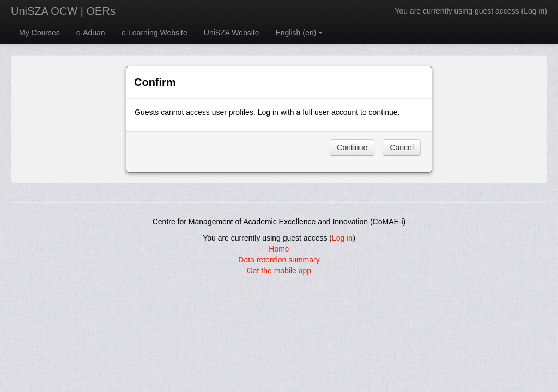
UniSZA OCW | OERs (63, 11)
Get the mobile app (279, 271)
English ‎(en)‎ (299, 33)
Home (279, 249)
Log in (534, 11)
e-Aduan (91, 33)
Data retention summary (279, 260)
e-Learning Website (154, 33)
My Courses (40, 33)
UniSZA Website (232, 33)
